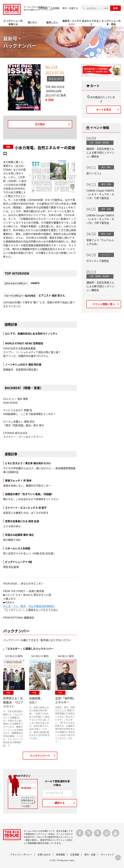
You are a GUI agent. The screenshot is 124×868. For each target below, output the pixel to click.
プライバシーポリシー (21, 854)
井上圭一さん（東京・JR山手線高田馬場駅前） (30, 606)
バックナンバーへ (40, 755)
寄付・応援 (90, 854)
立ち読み (40, 124)
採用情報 (60, 854)
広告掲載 (55, 8)
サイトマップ (107, 854)
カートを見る (104, 109)
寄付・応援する (70, 8)
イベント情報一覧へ (104, 304)
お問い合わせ (44, 854)
